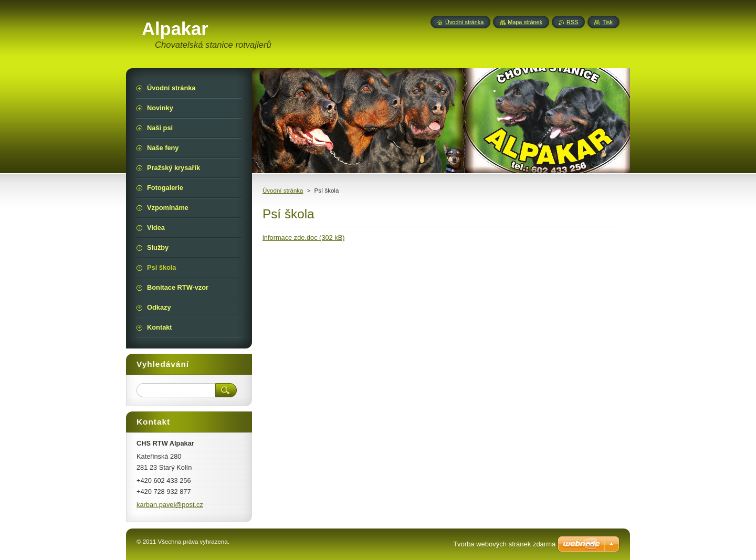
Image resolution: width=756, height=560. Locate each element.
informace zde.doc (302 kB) (303, 237)
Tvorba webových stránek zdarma (504, 544)
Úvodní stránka (283, 191)
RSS (572, 22)
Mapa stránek (525, 22)
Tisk (607, 22)
